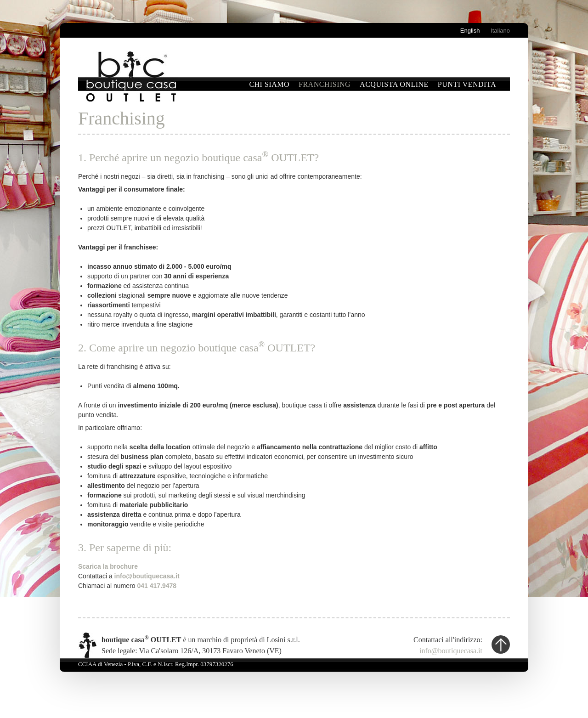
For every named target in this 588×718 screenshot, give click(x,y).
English (470, 31)
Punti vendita (467, 84)
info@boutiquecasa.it (451, 651)
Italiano (500, 31)
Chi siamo (269, 84)
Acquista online (394, 84)
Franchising (325, 84)
